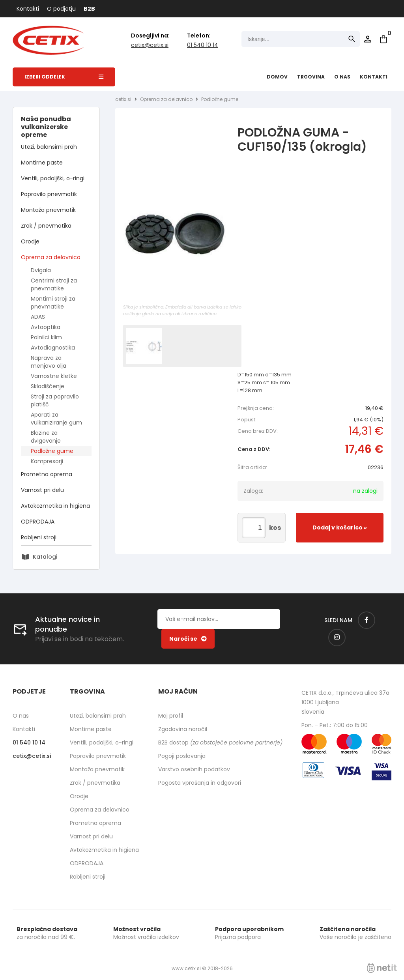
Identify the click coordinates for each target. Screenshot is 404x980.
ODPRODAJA (38, 522)
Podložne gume (52, 451)
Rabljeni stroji (39, 537)
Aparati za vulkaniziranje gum (56, 419)
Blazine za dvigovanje (46, 437)
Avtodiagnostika (53, 348)
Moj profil (171, 716)
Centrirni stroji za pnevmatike (54, 284)
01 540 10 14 (203, 45)
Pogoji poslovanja (182, 756)
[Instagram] (337, 638)
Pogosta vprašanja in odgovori (200, 783)
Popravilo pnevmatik (49, 194)
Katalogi (45, 557)
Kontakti (28, 9)
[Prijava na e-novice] (188, 639)
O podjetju (61, 9)
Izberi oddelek (64, 77)
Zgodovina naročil (183, 729)
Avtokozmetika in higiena (55, 506)
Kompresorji (47, 461)
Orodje (30, 241)
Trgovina (311, 77)
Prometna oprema (47, 474)
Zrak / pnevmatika (46, 226)
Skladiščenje (48, 386)
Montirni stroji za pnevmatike (53, 303)
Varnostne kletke (54, 376)
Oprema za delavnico (51, 257)
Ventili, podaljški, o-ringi (53, 178)
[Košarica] (383, 39)
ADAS (38, 317)
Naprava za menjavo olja (49, 362)
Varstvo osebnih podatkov (194, 769)
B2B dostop (220, 742)
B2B (89, 9)
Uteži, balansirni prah (49, 147)
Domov (277, 77)
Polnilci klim (46, 337)
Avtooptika (46, 327)
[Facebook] (367, 620)
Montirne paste (42, 163)
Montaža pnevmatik (48, 210)
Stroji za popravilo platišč (55, 400)
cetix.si (123, 99)
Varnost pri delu (42, 490)
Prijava (368, 39)
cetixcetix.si (150, 45)
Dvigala (41, 270)
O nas (342, 77)
